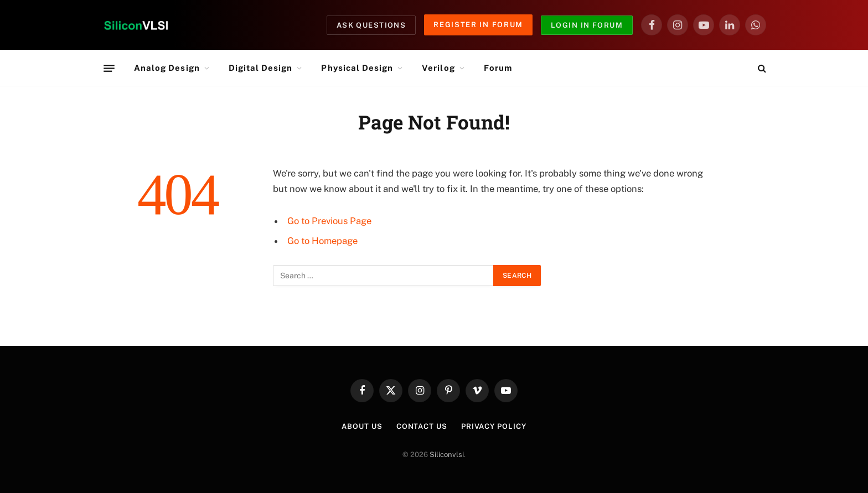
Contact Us (422, 426)
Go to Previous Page (329, 221)
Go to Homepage (322, 241)
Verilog (438, 68)
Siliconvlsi (447, 455)
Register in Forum (478, 25)
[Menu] (109, 68)
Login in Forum (587, 25)
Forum (498, 68)
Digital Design (261, 68)
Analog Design (167, 68)
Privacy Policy (494, 426)
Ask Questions (371, 25)
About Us (362, 426)
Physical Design (357, 68)
